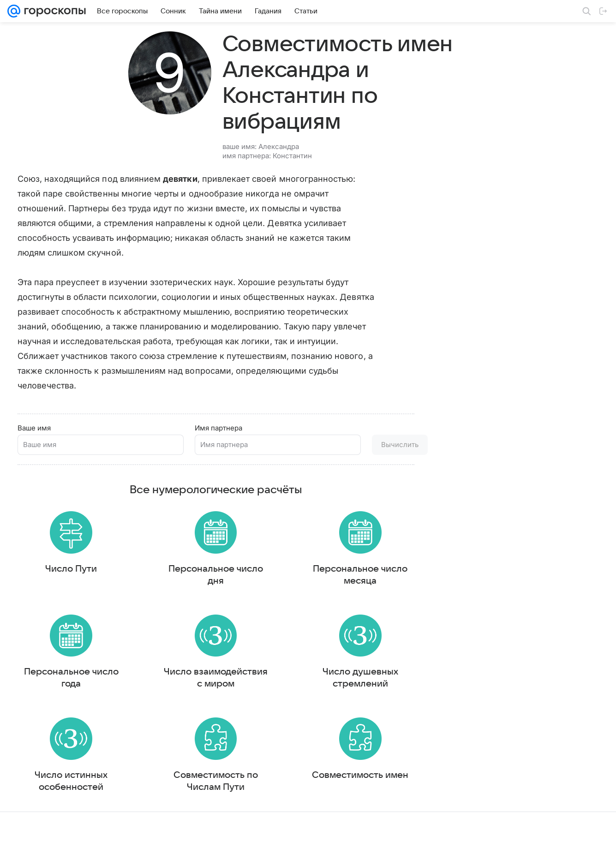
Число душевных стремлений (360, 679)
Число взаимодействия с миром (216, 679)
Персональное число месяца (360, 572)
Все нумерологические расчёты (216, 483)
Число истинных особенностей (71, 786)
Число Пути (71, 566)
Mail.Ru (19, 832)
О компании (52, 832)
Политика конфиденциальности (556, 832)
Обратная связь (396, 832)
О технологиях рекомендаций (466, 832)
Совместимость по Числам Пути (216, 786)
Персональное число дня (216, 572)
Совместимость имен (360, 780)
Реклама (88, 832)
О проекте (246, 832)
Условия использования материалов (317, 832)
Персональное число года (71, 679)
